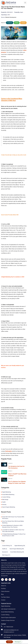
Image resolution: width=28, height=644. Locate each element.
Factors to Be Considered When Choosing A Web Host (12, 100)
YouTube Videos (5, 597)
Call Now (9, 642)
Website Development (11, 17)
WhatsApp (18, 642)
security (4, 505)
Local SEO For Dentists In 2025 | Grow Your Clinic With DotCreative (13, 531)
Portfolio (3, 589)
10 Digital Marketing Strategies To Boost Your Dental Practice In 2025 (14, 535)
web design (5, 500)
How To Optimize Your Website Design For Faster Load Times (17, 482)
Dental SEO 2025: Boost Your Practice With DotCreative (13, 518)
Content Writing (5, 615)
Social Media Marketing (7, 612)
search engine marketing (9, 507)
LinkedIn (23, 23)
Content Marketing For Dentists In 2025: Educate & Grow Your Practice (12, 526)
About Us (4, 586)
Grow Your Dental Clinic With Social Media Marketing (13, 522)
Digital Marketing (6, 606)
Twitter (17, 23)
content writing (6, 497)
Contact (3, 600)
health (4, 502)
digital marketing (7, 492)
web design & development (8, 609)
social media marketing (8, 495)
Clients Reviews (5, 591)
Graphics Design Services (8, 620)
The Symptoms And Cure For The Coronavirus (16, 467)
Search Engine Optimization (8, 618)
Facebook (10, 23)
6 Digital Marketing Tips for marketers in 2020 (13, 277)
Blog (2, 594)
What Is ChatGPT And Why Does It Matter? (17, 475)
